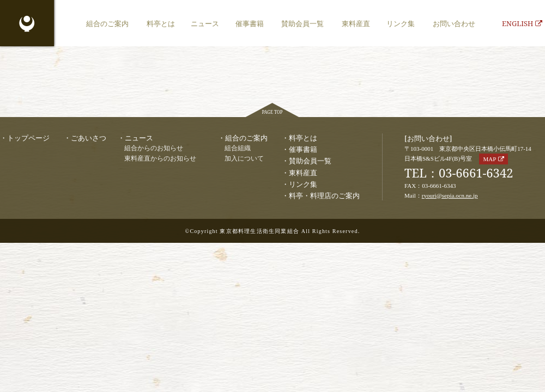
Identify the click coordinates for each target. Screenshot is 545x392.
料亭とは (161, 23)
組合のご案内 (107, 23)
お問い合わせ (454, 23)
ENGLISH (522, 23)
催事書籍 (250, 23)
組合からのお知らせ (154, 148)
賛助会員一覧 (302, 23)
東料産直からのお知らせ (160, 159)
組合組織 (238, 148)
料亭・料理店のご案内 (324, 195)
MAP (489, 159)
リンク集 (401, 23)
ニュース (205, 23)
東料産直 (356, 23)
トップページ (28, 138)
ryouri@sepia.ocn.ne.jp (450, 195)
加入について (244, 159)
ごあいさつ (89, 138)
